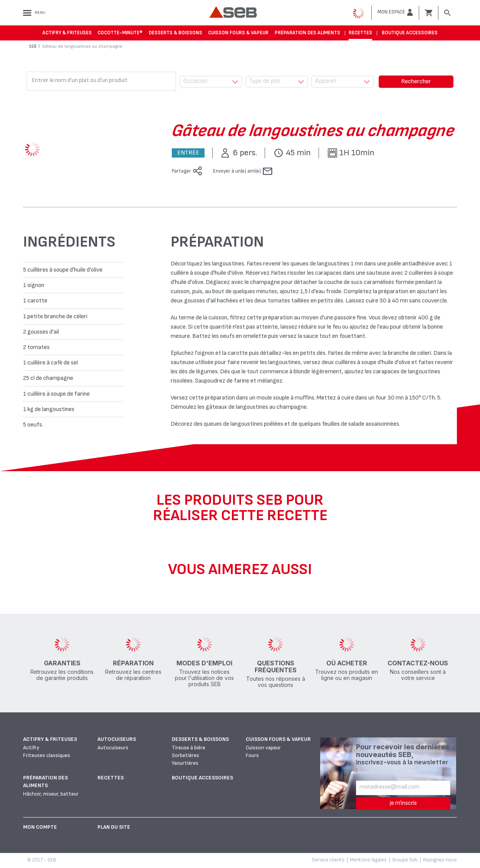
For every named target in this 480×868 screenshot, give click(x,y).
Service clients (328, 860)
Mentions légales (368, 860)
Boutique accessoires (410, 33)
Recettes (360, 33)
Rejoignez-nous (440, 860)
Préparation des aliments (307, 33)
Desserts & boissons (175, 33)
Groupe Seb (405, 860)
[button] (395, 12)
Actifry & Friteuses (67, 33)
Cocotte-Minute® (120, 33)
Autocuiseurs (117, 739)
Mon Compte (40, 827)
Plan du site (114, 827)
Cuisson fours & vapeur (238, 33)
